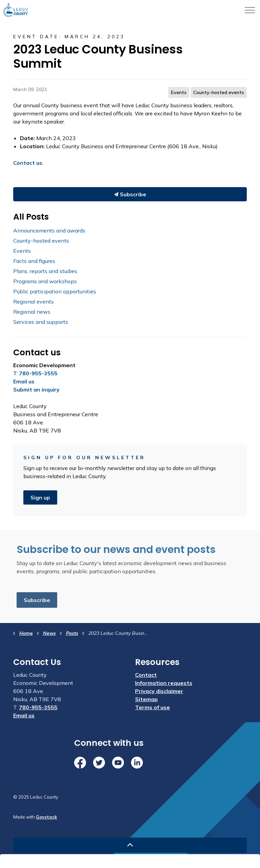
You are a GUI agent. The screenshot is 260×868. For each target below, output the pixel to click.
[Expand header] (250, 10)
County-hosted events (219, 92)
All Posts (31, 217)
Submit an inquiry (36, 390)
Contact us (28, 163)
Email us (24, 381)
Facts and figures (34, 261)
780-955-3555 (38, 373)
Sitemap (146, 699)
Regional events (34, 302)
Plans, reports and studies (45, 271)
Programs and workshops (45, 281)
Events (179, 92)
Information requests (164, 683)
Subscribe (130, 194)
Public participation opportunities (55, 291)
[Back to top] (130, 845)
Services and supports (41, 322)
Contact (146, 675)
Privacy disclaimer (159, 691)
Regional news (32, 312)
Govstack (46, 817)
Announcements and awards (49, 230)
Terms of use (153, 707)
